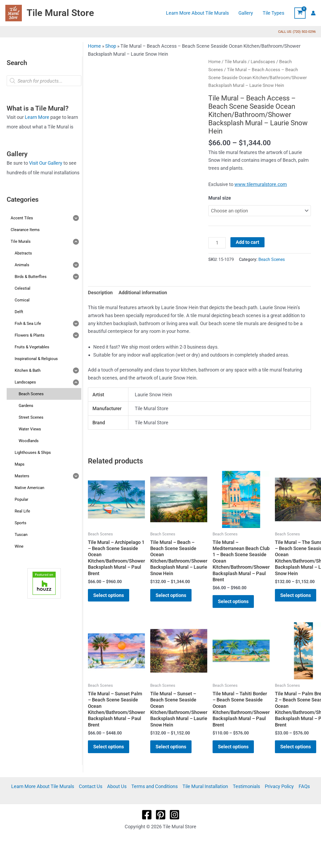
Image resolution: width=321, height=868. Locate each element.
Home (94, 46)
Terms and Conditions (155, 786)
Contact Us (91, 786)
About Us (117, 786)
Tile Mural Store (60, 13)
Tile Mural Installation (205, 786)
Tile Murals (236, 62)
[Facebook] (147, 815)
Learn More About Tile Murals (43, 786)
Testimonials (246, 786)
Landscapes (263, 62)
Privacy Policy (279, 786)
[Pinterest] (161, 815)
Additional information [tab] (143, 292)
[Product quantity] (217, 243)
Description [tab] (100, 292)
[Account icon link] (313, 13)
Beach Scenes (272, 259)
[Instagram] (174, 815)
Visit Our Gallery (46, 163)
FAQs (304, 786)
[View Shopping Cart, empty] (300, 13)
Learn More (37, 117)
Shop (111, 46)
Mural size (220, 198)
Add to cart (247, 242)
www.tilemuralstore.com (261, 184)
